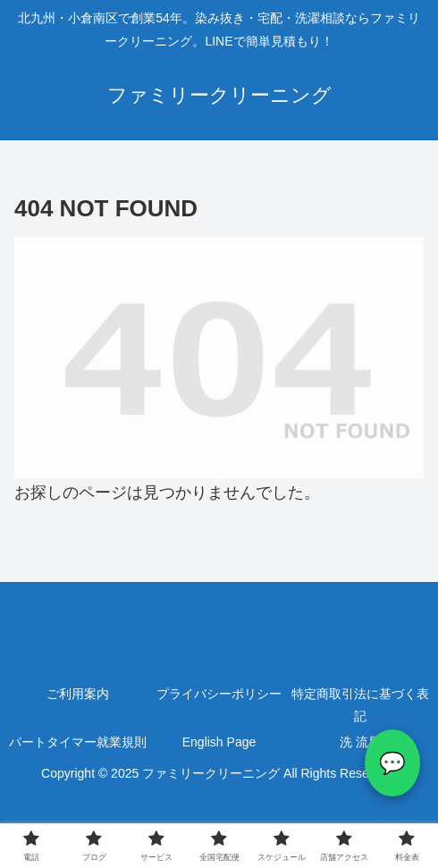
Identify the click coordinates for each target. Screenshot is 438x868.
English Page (219, 742)
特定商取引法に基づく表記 (360, 705)
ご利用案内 (78, 694)
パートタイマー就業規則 (78, 742)
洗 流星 (360, 742)
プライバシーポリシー (219, 694)
